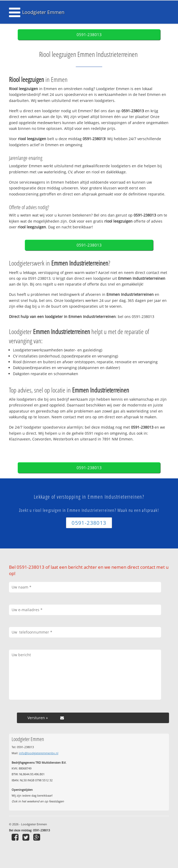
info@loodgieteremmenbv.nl (39, 753)
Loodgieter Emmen (43, 12)
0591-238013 (89, 35)
